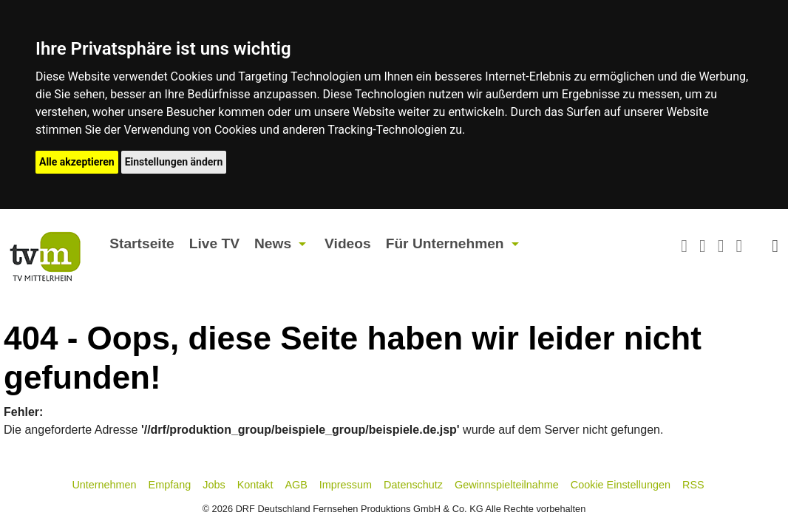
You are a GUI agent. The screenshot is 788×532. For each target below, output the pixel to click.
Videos (348, 243)
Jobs (214, 485)
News (273, 243)
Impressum (346, 485)
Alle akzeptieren (77, 162)
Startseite (142, 243)
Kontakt (255, 485)
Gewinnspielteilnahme (507, 485)
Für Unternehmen (445, 243)
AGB (296, 485)
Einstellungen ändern (174, 162)
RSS (693, 485)
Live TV (214, 243)
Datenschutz (413, 485)
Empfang (170, 485)
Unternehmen (104, 485)
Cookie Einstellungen (621, 485)
